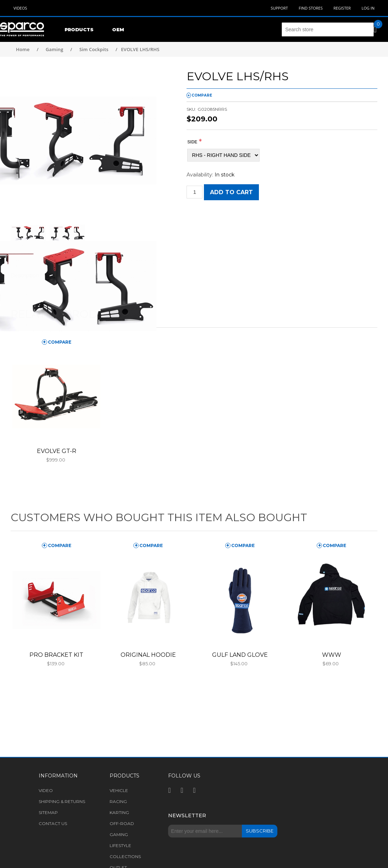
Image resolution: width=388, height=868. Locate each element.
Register (342, 8)
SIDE (192, 142)
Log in (368, 8)
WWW (332, 655)
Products (79, 29)
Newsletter (187, 815)
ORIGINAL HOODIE (148, 655)
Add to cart (231, 192)
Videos (20, 8)
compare (202, 95)
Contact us (53, 823)
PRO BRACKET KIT (56, 655)
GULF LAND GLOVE (240, 655)
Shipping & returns (62, 801)
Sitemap (48, 812)
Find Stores (311, 8)
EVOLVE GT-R (57, 451)
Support (279, 8)
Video (46, 790)
